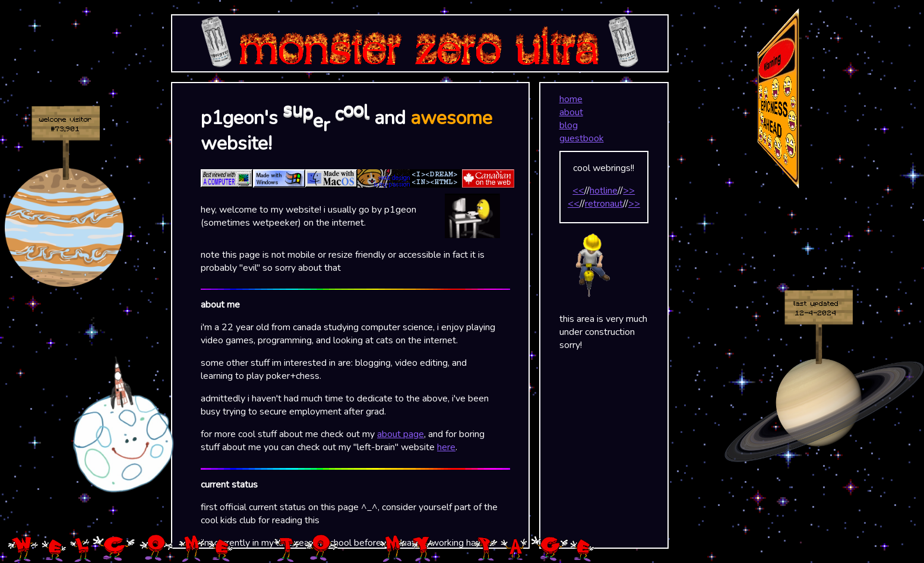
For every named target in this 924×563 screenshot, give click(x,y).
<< (578, 191)
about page (401, 434)
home (571, 99)
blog (569, 125)
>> (629, 191)
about (571, 112)
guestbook (582, 138)
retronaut (604, 204)
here (446, 447)
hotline (604, 191)
